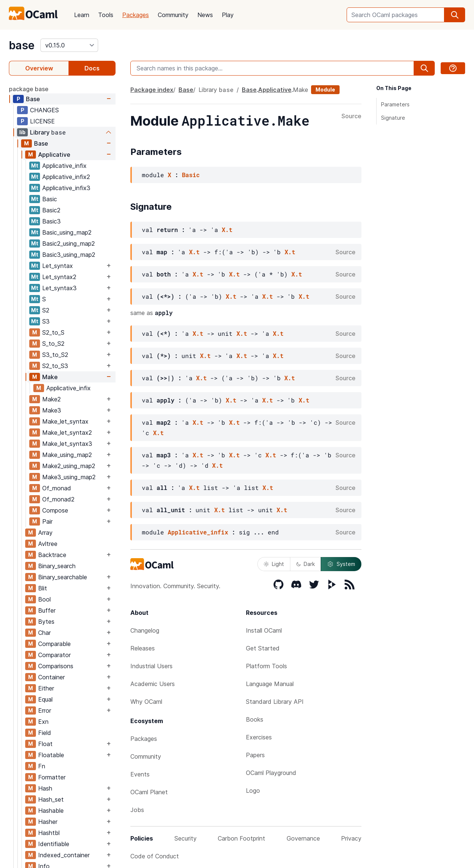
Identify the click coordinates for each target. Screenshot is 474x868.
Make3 (52, 410)
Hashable (51, 811)
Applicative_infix (64, 166)
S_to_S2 (53, 344)
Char (44, 633)
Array (45, 533)
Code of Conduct (155, 856)
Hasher (48, 822)
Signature (393, 118)
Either (46, 688)
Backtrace (52, 555)
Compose (55, 510)
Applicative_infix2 (66, 177)
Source (351, 116)
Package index (152, 90)
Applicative (54, 155)
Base (33, 99)
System (341, 564)
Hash (45, 788)
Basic (50, 199)
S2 (46, 310)
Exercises (259, 737)
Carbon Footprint (241, 838)
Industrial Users (151, 666)
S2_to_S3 (55, 366)
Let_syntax (58, 266)
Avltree (48, 544)
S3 (46, 321)
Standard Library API (275, 702)
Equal (45, 699)
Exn (43, 722)
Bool (44, 599)
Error (45, 710)
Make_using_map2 (67, 455)
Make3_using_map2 (69, 477)
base (22, 45)
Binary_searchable (63, 577)
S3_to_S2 (55, 355)
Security (186, 838)
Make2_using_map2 (69, 466)
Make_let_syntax (65, 421)
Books (255, 719)
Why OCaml (146, 702)
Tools (106, 15)
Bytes (46, 622)
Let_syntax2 (59, 277)
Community (173, 15)
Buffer (47, 610)
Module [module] (325, 90)
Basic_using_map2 (67, 232)
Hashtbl (49, 833)
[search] (455, 15)
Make (50, 377)
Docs (92, 68)
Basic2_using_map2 (69, 243)
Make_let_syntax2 (67, 433)
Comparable (54, 644)
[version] (69, 45)
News (205, 15)
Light (274, 564)
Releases (143, 648)
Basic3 (51, 221)
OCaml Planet (149, 792)
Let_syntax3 (59, 288)
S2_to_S (53, 332)
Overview (39, 68)
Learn (82, 15)
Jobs (137, 810)
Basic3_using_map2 (69, 255)
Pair (47, 521)
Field (45, 733)
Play (228, 15)
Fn (42, 766)
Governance (303, 838)
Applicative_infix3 (66, 188)
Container (51, 677)
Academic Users (153, 684)
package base (29, 89)
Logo (253, 791)
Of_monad (57, 488)
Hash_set (51, 799)
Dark (306, 564)
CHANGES (44, 110)
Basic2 (51, 210)
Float (45, 744)
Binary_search (57, 566)
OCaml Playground (271, 773)
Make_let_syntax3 (67, 444)
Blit (43, 588)
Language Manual (270, 684)
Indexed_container (64, 855)
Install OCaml (264, 630)
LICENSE (42, 121)
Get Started (263, 648)
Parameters (395, 104)
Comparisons (56, 666)
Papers (255, 755)
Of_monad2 (58, 499)
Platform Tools (266, 666)
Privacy (351, 838)
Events (140, 774)
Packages (136, 15)
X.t (227, 230)
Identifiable (54, 844)
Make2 (51, 399)
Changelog (145, 630)
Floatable (51, 755)
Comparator (54, 655)
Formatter (52, 777)
